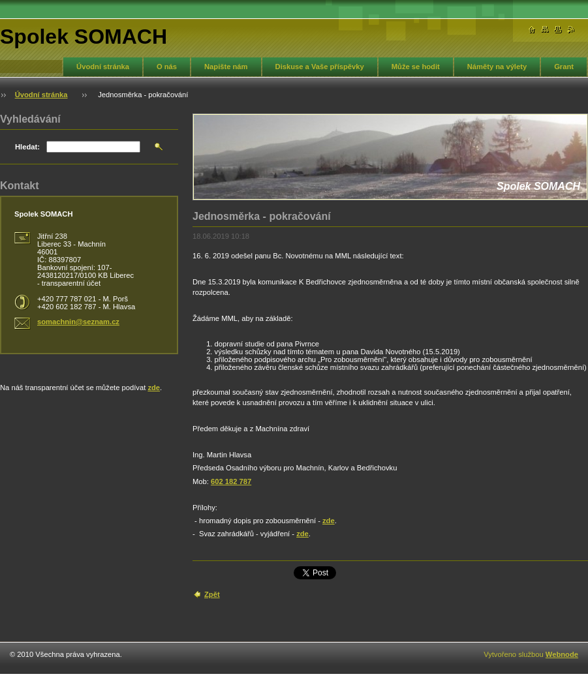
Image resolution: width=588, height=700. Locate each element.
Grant (564, 67)
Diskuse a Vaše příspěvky (320, 67)
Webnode (562, 654)
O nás (167, 67)
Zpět (212, 594)
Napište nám (226, 67)
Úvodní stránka (103, 67)
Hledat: (27, 147)
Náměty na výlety (497, 67)
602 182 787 (231, 481)
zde (329, 521)
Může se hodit (416, 67)
